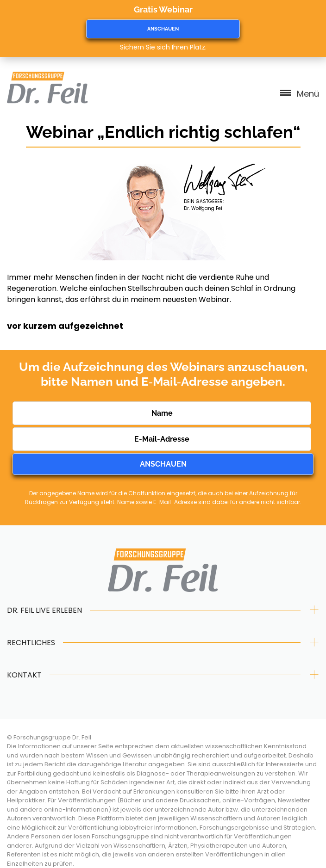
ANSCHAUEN (163, 29)
